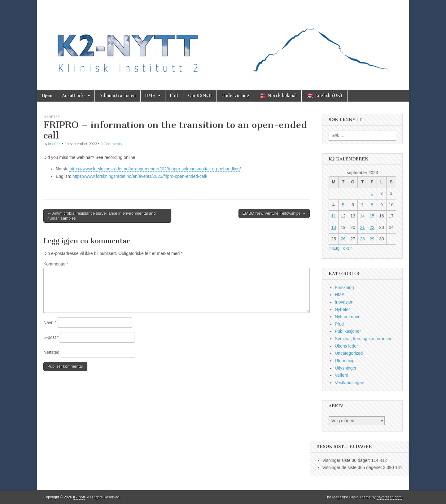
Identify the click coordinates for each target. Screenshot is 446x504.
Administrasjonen (118, 96)
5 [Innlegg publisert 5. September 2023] (343, 205)
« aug (334, 248)
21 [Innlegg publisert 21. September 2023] (362, 227)
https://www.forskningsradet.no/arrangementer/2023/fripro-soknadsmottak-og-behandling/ (155, 169)
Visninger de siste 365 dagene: (353, 467)
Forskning (344, 287)
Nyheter (52, 117)
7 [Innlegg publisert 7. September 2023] (362, 205)
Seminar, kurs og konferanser (363, 339)
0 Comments (111, 144)
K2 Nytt (79, 497)
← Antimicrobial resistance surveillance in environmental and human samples (102, 216)
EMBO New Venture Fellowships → (274, 213)
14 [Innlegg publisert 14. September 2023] (362, 216)
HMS (150, 96)
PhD (174, 96)
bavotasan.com (389, 497)
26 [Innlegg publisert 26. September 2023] (343, 239)
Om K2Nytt (200, 96)
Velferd (342, 375)
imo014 (54, 144)
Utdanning (345, 361)
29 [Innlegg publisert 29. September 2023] (372, 239)
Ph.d (339, 324)
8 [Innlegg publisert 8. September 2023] (372, 205)
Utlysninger (346, 368)
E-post (51, 337)
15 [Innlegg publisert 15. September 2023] (372, 216)
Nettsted (51, 352)
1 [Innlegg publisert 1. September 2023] (372, 193)
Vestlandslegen (350, 383)
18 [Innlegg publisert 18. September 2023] (334, 227)
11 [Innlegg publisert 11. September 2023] (334, 216)
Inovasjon (344, 302)
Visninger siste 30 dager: (347, 460)
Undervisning (235, 96)
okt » (348, 248)
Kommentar (56, 264)
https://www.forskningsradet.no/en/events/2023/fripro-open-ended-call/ (140, 176)
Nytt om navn (348, 317)
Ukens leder (346, 346)
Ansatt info (73, 96)
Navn (50, 322)
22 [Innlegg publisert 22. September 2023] (372, 227)
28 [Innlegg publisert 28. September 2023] (362, 239)
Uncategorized (349, 353)
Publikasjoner (348, 331)
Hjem (47, 96)
